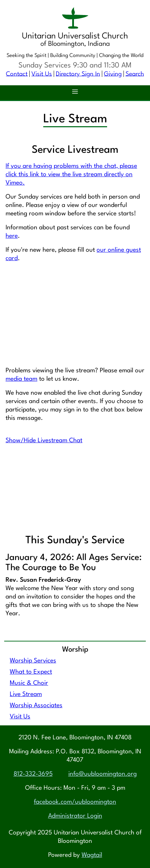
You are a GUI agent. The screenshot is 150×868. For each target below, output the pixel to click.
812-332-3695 (33, 774)
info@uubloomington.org (103, 774)
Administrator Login (75, 816)
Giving (113, 74)
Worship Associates (36, 706)
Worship (75, 650)
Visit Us (42, 74)
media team (21, 379)
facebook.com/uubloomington (75, 802)
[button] (75, 93)
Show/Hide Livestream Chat (44, 441)
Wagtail (92, 855)
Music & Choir (29, 683)
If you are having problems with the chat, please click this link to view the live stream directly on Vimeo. (71, 175)
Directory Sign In (78, 74)
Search (135, 74)
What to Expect (31, 672)
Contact (17, 74)
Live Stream (26, 694)
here (12, 236)
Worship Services (33, 661)
